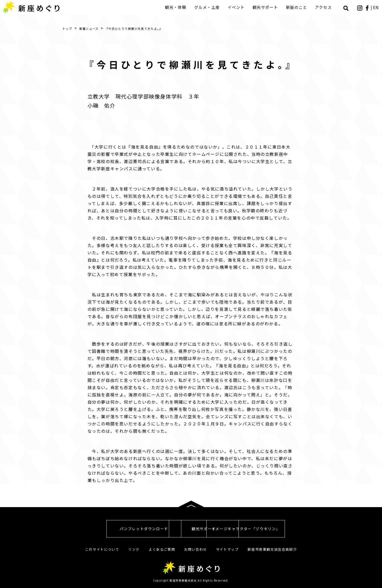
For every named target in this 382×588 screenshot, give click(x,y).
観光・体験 (176, 7)
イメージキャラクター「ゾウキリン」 (282, 529)
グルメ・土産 (208, 7)
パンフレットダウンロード (100, 529)
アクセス (324, 7)
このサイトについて (102, 549)
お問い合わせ (196, 549)
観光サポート (266, 7)
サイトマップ (227, 549)
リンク (134, 549)
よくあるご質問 (162, 549)
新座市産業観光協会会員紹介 (272, 549)
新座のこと (297, 7)
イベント (237, 7)
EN (376, 7)
